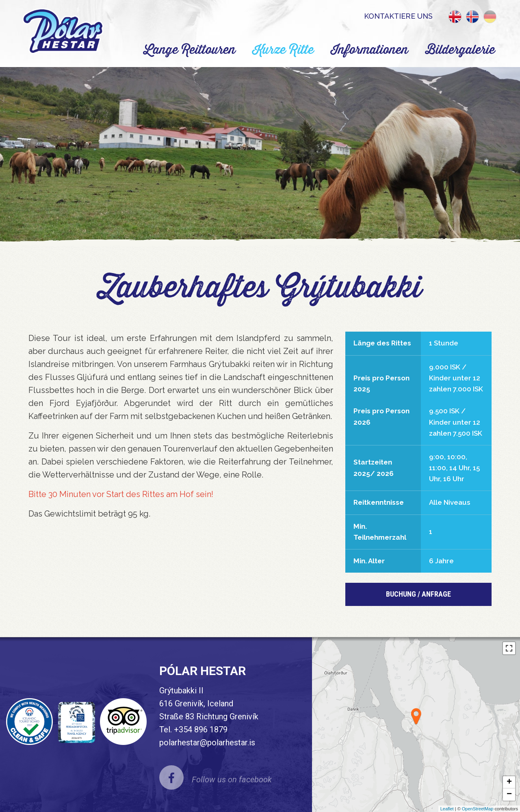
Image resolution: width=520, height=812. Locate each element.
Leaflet (447, 809)
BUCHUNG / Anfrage (418, 594)
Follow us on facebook (232, 779)
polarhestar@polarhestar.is (207, 743)
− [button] (509, 795)
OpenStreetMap (478, 809)
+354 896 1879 (201, 729)
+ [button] (509, 782)
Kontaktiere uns (398, 16)
